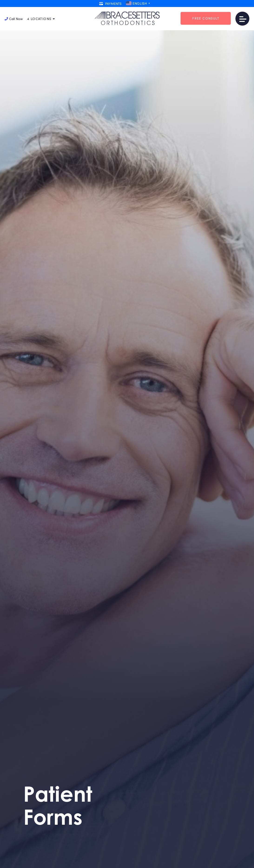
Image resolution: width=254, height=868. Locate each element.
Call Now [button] (14, 19)
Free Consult (206, 18)
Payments (110, 4)
